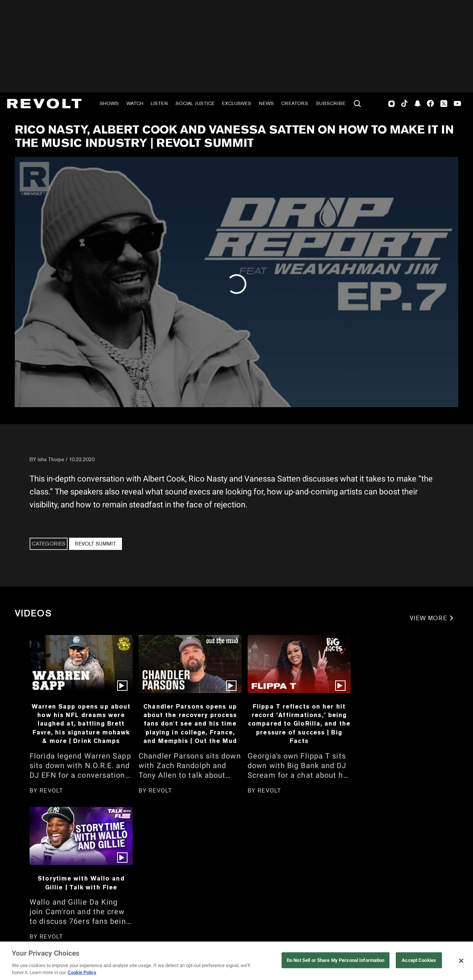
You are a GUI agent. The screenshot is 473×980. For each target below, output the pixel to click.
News (266, 103)
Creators (295, 103)
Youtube (457, 104)
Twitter (444, 104)
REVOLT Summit (96, 544)
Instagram (392, 104)
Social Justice (195, 103)
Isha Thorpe (51, 459)
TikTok (404, 104)
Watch (135, 103)
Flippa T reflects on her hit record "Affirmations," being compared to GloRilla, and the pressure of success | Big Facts (299, 724)
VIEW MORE (428, 618)
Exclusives (237, 103)
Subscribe (331, 103)
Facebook (430, 104)
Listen (159, 103)
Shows (109, 103)
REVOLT (51, 790)
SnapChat (417, 104)
